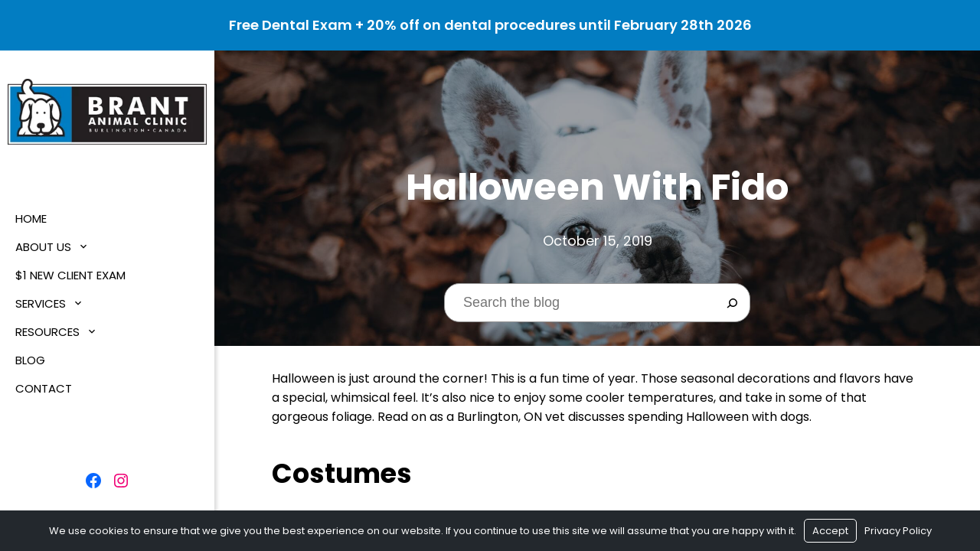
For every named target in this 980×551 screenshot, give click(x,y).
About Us (43, 247)
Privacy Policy (898, 531)
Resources (47, 332)
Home (31, 218)
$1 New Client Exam (70, 275)
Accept (830, 531)
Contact (44, 388)
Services (41, 303)
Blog (30, 360)
